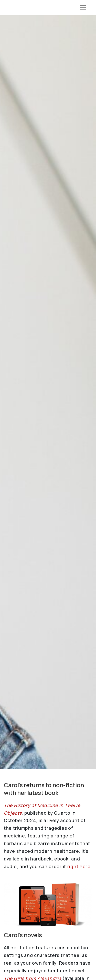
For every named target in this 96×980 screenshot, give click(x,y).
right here (79, 866)
